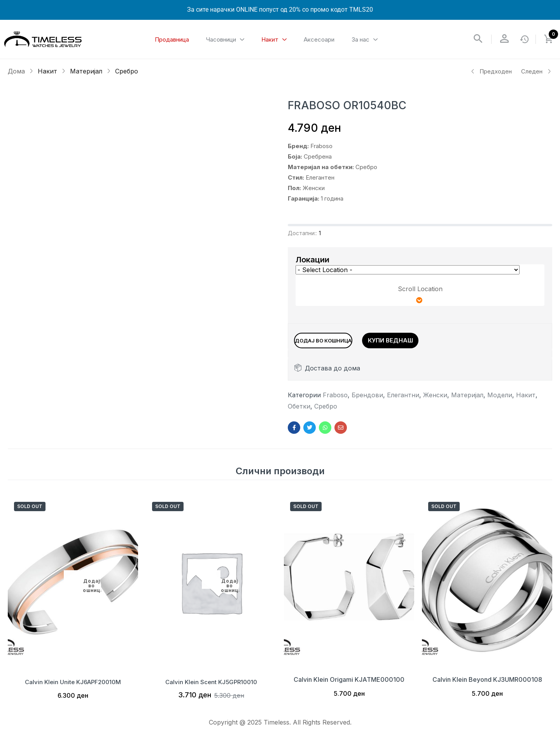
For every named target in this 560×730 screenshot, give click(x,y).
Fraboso (335, 399)
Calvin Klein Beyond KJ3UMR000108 (487, 683)
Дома (16, 71)
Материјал (86, 71)
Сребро (127, 71)
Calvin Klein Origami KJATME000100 (349, 683)
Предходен (491, 71)
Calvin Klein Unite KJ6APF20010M (73, 683)
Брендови (367, 399)
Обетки (299, 410)
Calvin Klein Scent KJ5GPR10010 (211, 683)
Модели (500, 399)
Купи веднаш (430, 339)
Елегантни (403, 399)
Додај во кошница (342, 339)
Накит (47, 71)
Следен (536, 71)
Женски (435, 399)
